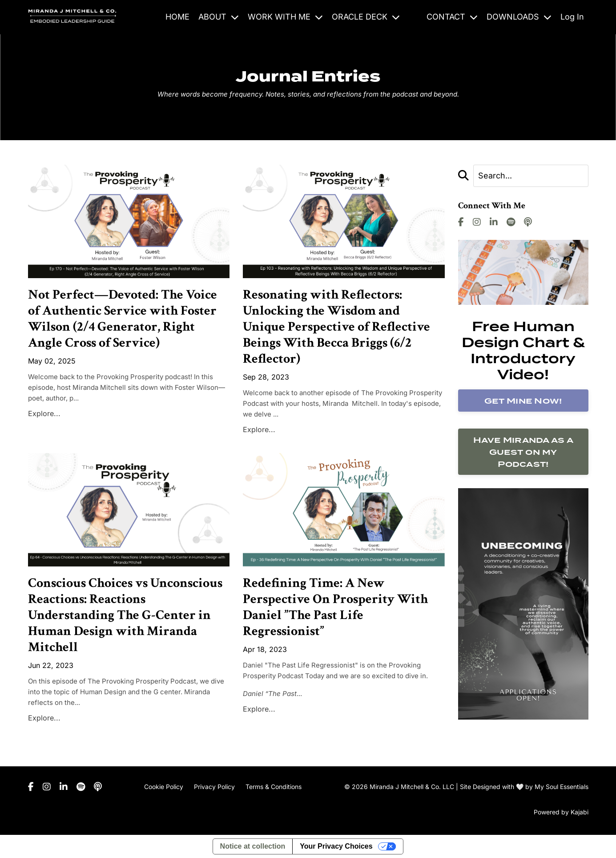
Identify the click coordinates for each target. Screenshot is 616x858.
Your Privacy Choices (336, 846)
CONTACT (452, 17)
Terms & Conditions (274, 787)
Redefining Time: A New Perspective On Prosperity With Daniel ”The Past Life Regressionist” (335, 607)
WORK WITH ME (285, 17)
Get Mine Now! (523, 401)
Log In (572, 17)
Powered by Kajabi (561, 812)
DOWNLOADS (519, 17)
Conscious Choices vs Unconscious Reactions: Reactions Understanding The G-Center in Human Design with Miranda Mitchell (125, 615)
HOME (177, 17)
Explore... (44, 413)
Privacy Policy (214, 787)
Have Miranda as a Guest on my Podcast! (523, 452)
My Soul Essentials (562, 787)
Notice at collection (253, 846)
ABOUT (219, 17)
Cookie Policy (164, 787)
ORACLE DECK (366, 17)
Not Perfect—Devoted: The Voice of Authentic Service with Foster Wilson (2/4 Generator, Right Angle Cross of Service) (123, 319)
